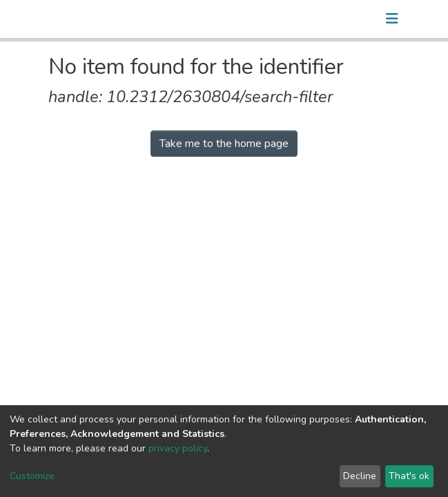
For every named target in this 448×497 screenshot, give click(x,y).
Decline (360, 476)
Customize (32, 476)
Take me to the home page (224, 144)
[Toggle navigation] (392, 19)
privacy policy (178, 448)
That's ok (409, 476)
